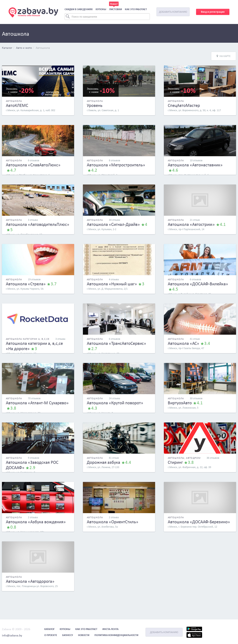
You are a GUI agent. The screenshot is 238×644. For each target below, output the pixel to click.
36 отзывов (213, 458)
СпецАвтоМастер (184, 105)
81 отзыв (114, 458)
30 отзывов (196, 398)
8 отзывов (115, 160)
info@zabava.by (12, 635)
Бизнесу (68, 635)
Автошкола (43, 48)
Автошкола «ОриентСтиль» (113, 522)
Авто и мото (24, 48)
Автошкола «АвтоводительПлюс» (38, 224)
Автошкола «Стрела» (26, 284)
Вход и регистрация (213, 12)
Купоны (101, 9)
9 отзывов (34, 458)
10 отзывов (196, 160)
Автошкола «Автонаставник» (195, 165)
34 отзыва (115, 220)
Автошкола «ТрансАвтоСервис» (116, 343)
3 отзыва (33, 220)
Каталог (7, 48)
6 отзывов (34, 160)
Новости (84, 635)
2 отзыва (33, 517)
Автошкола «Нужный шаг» (112, 284)
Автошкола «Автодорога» (30, 581)
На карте (224, 56)
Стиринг (175, 462)
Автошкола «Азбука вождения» (36, 522)
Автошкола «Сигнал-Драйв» (113, 224)
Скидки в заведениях (79, 9)
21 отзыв (195, 220)
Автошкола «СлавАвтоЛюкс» (33, 165)
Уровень (95, 105)
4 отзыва (114, 279)
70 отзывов (34, 398)
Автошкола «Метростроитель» (116, 165)
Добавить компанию (173, 12)
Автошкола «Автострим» (191, 224)
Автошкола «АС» (183, 343)
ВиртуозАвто (180, 403)
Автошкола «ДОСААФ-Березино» (199, 522)
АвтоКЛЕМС (17, 105)
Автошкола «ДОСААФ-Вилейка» (198, 284)
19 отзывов (34, 279)
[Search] (107, 17)
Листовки (115, 9)
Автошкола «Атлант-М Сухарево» (37, 403)
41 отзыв (195, 339)
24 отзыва (115, 398)
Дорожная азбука (103, 462)
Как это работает (136, 9)
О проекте (51, 635)
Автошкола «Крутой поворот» (115, 403)
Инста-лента (110, 629)
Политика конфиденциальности (116, 635)
